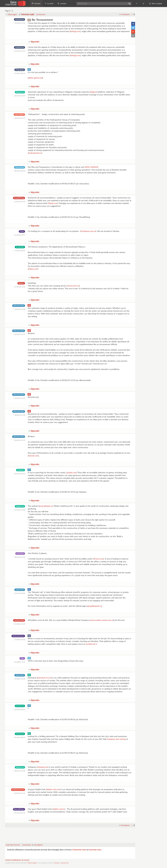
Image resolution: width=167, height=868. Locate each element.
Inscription (38, 845)
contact (62, 3)
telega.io (93, 92)
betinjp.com (75, 32)
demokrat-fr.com (45, 678)
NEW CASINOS (92, 167)
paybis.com (72, 473)
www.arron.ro (73, 286)
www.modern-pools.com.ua (102, 620)
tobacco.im (33, 269)
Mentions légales (32, 863)
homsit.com (33, 456)
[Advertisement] (70, 834)
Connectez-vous (79, 850)
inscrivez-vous (95, 850)
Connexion (41, 14)
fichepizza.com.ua (88, 231)
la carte (49, 3)
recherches (57, 863)
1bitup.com (53, 203)
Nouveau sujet (27, 14)
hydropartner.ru (35, 153)
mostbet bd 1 (91, 644)
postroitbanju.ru (46, 506)
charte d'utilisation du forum (17, 860)
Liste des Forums (13, 845)
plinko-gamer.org (35, 78)
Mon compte (156, 3)
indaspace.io (43, 767)
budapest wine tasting (116, 739)
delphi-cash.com (53, 790)
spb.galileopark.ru (94, 606)
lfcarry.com (99, 559)
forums (36, 3)
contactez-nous (65, 863)
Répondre (34, 42)
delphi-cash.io (59, 809)
